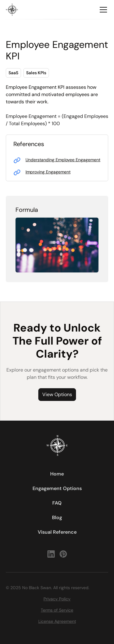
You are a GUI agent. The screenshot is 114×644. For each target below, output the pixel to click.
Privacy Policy (57, 599)
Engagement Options (57, 488)
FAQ (57, 503)
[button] (102, 10)
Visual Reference (57, 532)
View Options (57, 394)
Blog (57, 517)
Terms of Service (57, 610)
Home (57, 474)
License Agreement (57, 621)
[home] (12, 10)
